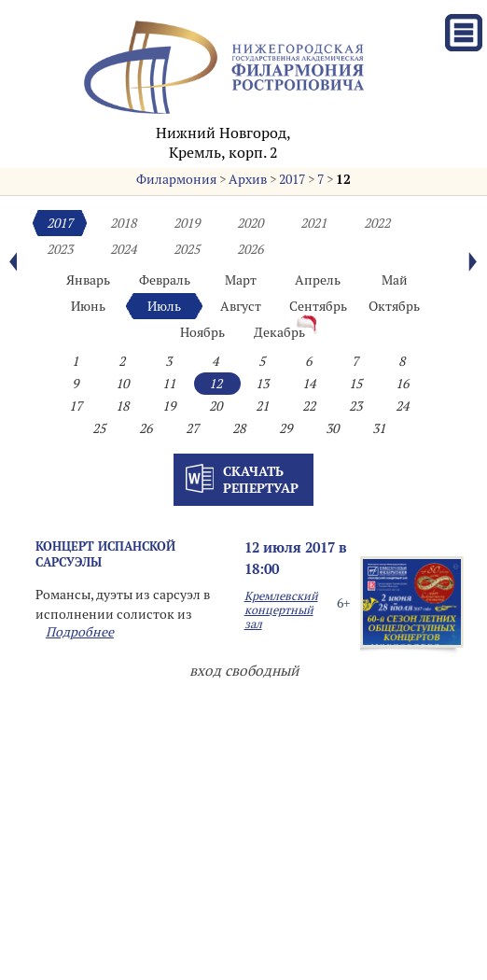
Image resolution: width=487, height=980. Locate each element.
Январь (88, 280)
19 (169, 406)
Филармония (176, 179)
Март (241, 280)
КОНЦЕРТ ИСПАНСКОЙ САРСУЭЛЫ (105, 554)
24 (402, 406)
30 (332, 428)
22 (309, 406)
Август (241, 306)
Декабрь (279, 332)
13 (262, 384)
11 (169, 384)
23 (355, 406)
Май (395, 280)
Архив (248, 179)
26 (146, 428)
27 (192, 428)
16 (402, 384)
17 (76, 406)
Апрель (318, 280)
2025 (187, 249)
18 (122, 406)
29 (285, 428)
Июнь (88, 306)
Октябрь (394, 306)
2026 (250, 249)
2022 (377, 223)
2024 (123, 249)
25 (99, 428)
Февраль (165, 280)
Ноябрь (202, 332)
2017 (292, 179)
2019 (187, 223)
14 (309, 384)
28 (239, 428)
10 (122, 384)
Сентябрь (318, 306)
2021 (313, 223)
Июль (164, 306)
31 (379, 428)
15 (355, 384)
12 (343, 179)
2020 (250, 223)
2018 (123, 223)
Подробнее (80, 632)
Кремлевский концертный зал (281, 610)
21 (262, 406)
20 (216, 406)
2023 (60, 249)
